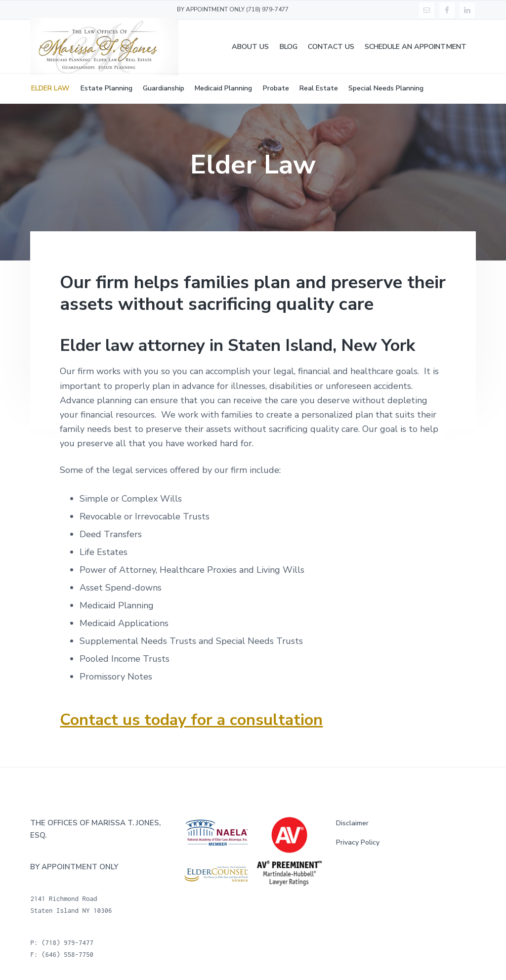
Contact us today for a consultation (191, 720)
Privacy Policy (358, 842)
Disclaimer (352, 823)
